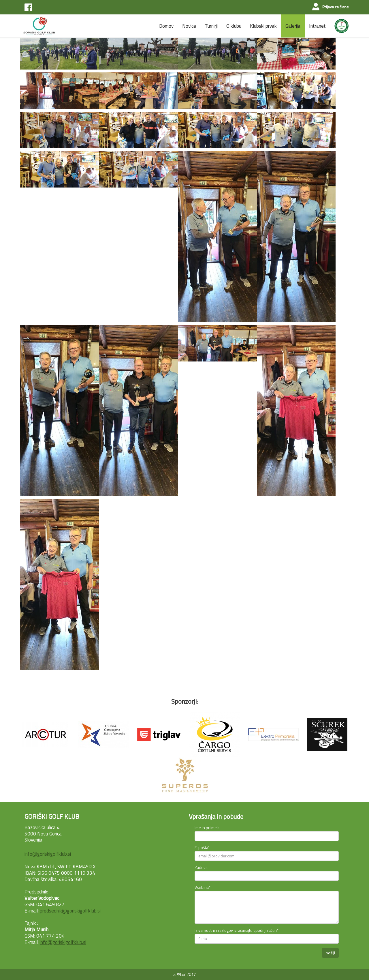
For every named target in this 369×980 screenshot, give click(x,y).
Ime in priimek (207, 828)
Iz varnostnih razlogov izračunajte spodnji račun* (237, 930)
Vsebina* (203, 887)
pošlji (330, 953)
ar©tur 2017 (184, 974)
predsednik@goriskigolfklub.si (70, 911)
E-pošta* (202, 847)
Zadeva (201, 867)
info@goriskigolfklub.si (48, 854)
